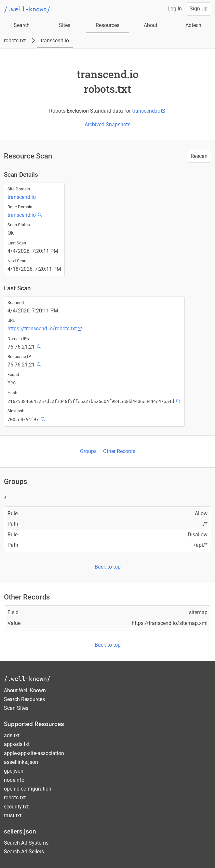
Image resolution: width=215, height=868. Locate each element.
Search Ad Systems (26, 843)
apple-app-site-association (34, 753)
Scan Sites (16, 708)
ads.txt (12, 735)
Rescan (199, 156)
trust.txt (13, 815)
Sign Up (199, 9)
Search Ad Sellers (24, 852)
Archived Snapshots (107, 124)
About (151, 25)
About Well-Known (25, 690)
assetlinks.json (21, 762)
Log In (175, 9)
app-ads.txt (17, 744)
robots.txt (15, 41)
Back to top (108, 567)
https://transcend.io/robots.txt (45, 329)
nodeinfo (14, 780)
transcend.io (55, 41)
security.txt (16, 807)
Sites (65, 25)
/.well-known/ (27, 678)
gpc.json (14, 771)
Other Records (119, 451)
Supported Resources (34, 724)
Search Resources (24, 699)
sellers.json (20, 831)
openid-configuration (28, 789)
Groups (88, 451)
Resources (107, 25)
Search (22, 25)
